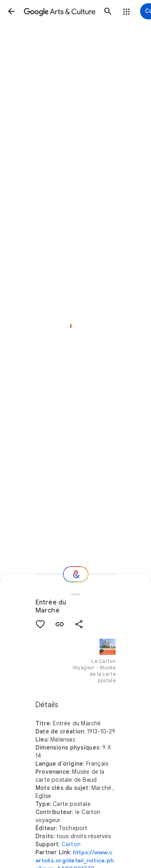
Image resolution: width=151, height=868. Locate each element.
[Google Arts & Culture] (60, 11)
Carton (71, 844)
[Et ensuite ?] (76, 574)
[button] (11, 11)
